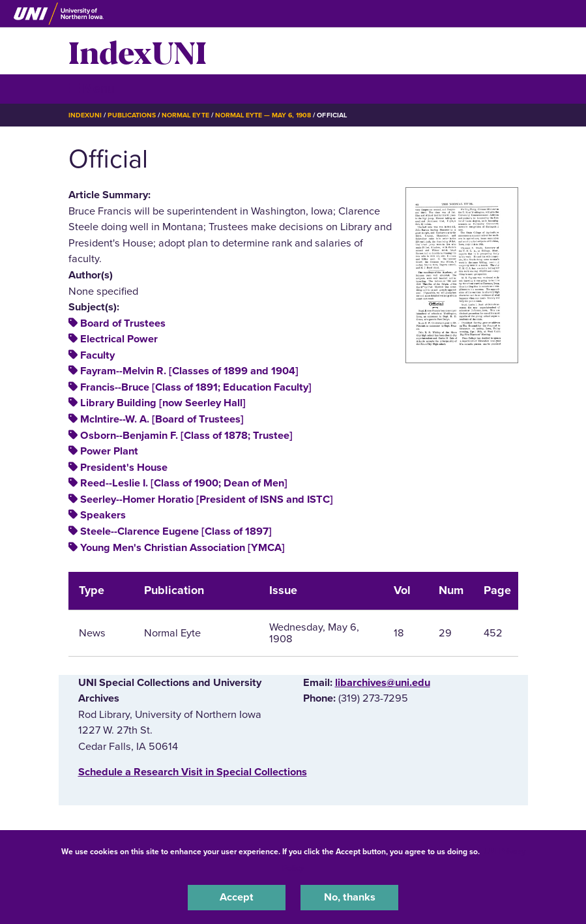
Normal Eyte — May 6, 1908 (263, 115)
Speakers (103, 515)
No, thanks (350, 897)
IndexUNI (138, 51)
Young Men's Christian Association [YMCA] (183, 548)
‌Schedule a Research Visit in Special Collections (193, 772)
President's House (124, 468)
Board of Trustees (123, 323)
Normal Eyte (185, 115)
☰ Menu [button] (92, 88)
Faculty (97, 355)
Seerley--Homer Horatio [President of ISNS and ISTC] (207, 499)
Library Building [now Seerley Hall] (163, 403)
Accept (237, 897)
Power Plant (109, 451)
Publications (132, 115)
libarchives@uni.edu (383, 683)
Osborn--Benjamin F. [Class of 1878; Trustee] (186, 436)
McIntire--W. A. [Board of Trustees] (162, 419)
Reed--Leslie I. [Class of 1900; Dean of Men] (184, 483)
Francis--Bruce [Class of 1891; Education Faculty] (196, 387)
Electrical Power (119, 339)
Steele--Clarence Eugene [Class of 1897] (176, 531)
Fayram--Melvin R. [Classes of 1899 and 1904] (189, 371)
